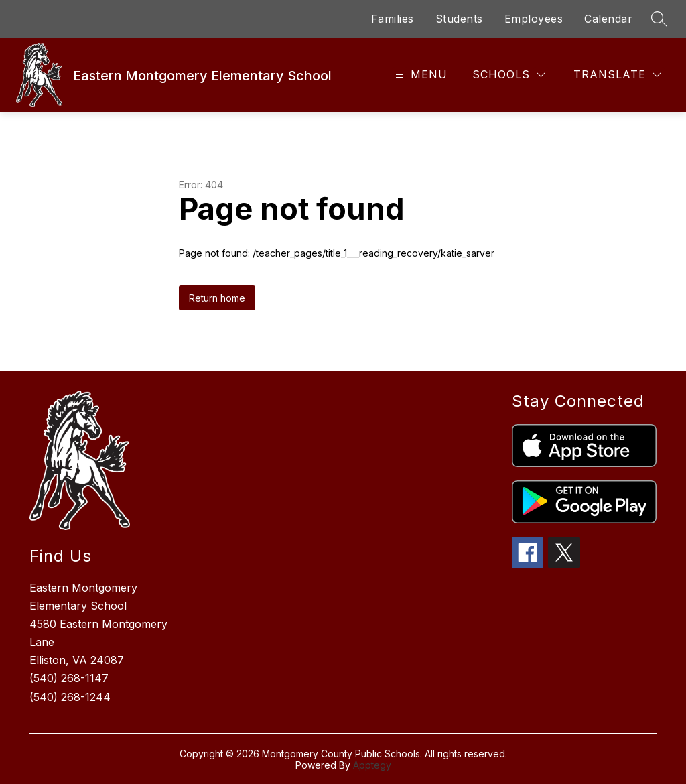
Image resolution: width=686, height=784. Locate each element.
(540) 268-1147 (69, 678)
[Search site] (659, 19)
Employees (534, 19)
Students (459, 19)
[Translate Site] (617, 75)
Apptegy (372, 765)
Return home (217, 298)
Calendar (608, 19)
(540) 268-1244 (70, 697)
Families (393, 19)
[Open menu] (420, 75)
